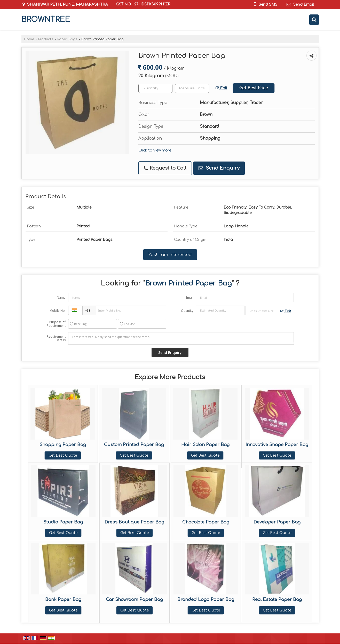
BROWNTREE (46, 20)
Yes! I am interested (170, 255)
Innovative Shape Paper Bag (277, 445)
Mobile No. (58, 311)
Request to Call (165, 168)
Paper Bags (67, 39)
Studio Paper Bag (63, 522)
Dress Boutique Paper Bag (134, 522)
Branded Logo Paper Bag (206, 599)
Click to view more (155, 150)
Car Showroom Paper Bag (134, 599)
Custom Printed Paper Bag (134, 445)
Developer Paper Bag (277, 522)
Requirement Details (56, 338)
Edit (222, 88)
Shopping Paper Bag (63, 445)
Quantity (187, 311)
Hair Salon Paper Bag (205, 445)
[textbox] (192, 88)
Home (29, 39)
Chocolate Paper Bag (206, 522)
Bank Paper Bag (63, 599)
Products (46, 39)
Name (61, 297)
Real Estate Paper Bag (277, 599)
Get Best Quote (63, 455)
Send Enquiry (219, 168)
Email (189, 297)
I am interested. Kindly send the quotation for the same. (181, 338)
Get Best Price (254, 88)
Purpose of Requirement (56, 324)
